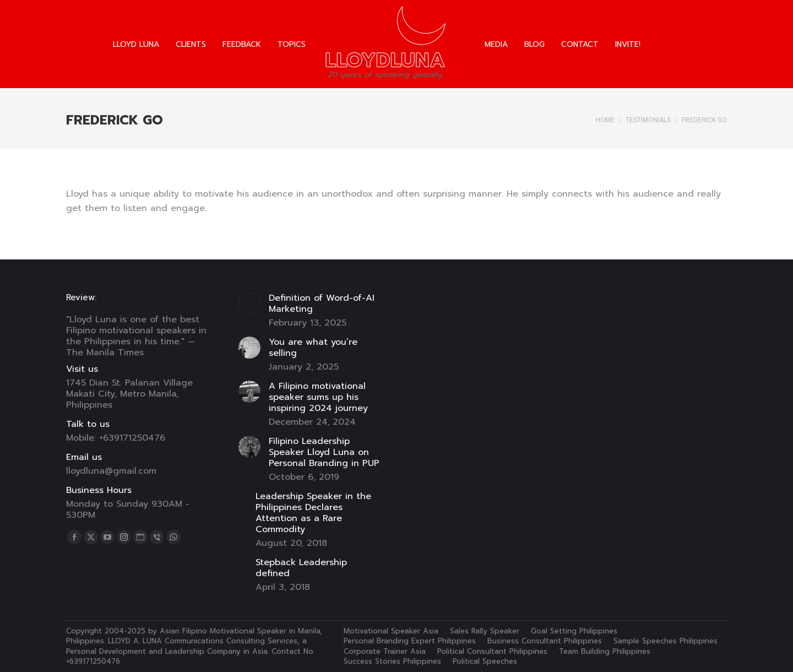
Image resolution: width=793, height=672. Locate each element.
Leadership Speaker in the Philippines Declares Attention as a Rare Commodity (313, 513)
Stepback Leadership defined (301, 568)
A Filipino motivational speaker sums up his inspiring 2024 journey (318, 397)
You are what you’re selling (313, 348)
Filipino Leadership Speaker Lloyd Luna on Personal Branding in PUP (324, 452)
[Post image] (249, 304)
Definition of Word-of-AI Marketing (322, 304)
